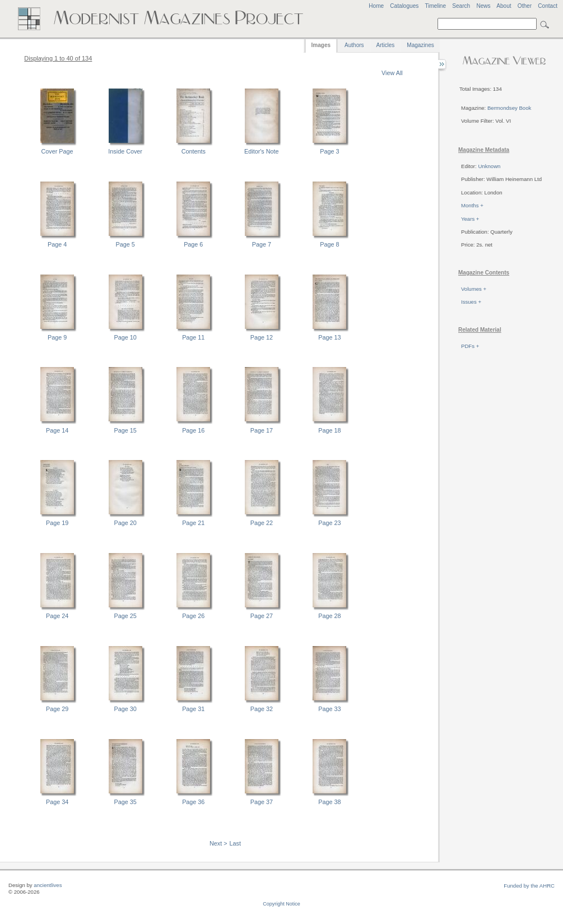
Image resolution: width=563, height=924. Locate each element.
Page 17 (262, 430)
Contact (548, 6)
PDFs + (470, 346)
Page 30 (125, 709)
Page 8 (329, 244)
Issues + (471, 302)
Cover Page (57, 151)
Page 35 (125, 802)
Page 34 (57, 802)
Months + (472, 205)
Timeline (435, 6)
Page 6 (193, 244)
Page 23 (329, 523)
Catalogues (404, 6)
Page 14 (57, 430)
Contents (194, 151)
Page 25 (125, 616)
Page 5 (125, 244)
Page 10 (125, 337)
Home (376, 6)
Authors (354, 45)
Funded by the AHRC (529, 886)
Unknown (489, 166)
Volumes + (474, 289)
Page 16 (193, 430)
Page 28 (329, 616)
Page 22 (262, 523)
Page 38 (329, 802)
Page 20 (125, 523)
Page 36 (193, 802)
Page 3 (329, 151)
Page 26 (193, 616)
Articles (386, 45)
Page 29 (57, 709)
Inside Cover (125, 151)
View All (392, 73)
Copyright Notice (281, 904)
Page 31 (193, 709)
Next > (218, 843)
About (504, 6)
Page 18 (329, 430)
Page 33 (329, 709)
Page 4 (57, 244)
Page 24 (57, 616)
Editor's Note (261, 151)
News (483, 6)
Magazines (420, 45)
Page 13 (329, 337)
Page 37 (262, 802)
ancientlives (48, 885)
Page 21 (193, 523)
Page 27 (262, 616)
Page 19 (57, 523)
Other (525, 6)
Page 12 (262, 337)
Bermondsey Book (509, 108)
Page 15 (125, 430)
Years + (470, 219)
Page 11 (193, 337)
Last (235, 843)
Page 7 (262, 244)
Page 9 (57, 337)
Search (461, 6)
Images (321, 45)
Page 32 (262, 709)
